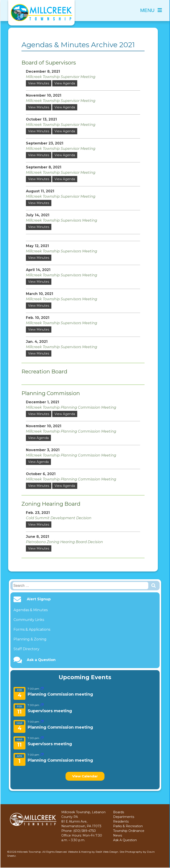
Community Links (29, 620)
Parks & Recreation (128, 826)
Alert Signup (39, 599)
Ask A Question (125, 840)
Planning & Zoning (30, 639)
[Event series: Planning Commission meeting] (42, 689)
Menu (151, 10)
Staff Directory (26, 649)
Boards (119, 812)
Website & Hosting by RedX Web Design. (93, 852)
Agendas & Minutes (31, 610)
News (118, 835)
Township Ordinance (129, 831)
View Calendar (85, 776)
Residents (121, 821)
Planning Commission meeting (60, 694)
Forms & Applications (32, 629)
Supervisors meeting (50, 711)
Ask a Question (41, 660)
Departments (124, 817)
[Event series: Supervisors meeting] (42, 705)
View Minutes (39, 83)
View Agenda (65, 83)
